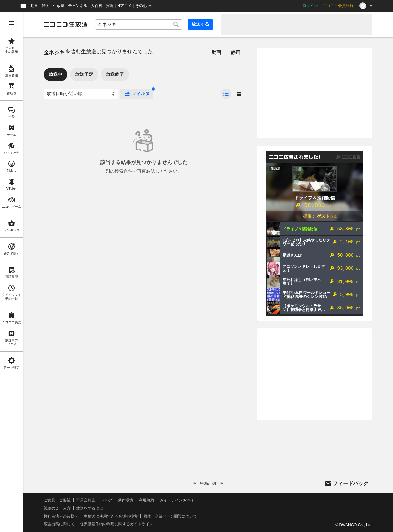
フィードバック (351, 483)
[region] (12, 272)
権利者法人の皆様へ (61, 516)
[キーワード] (139, 24)
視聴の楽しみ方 (57, 508)
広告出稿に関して (59, 524)
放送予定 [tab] (84, 74)
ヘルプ (107, 500)
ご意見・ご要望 (57, 500)
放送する (200, 24)
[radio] (226, 94)
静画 (46, 6)
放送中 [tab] (56, 74)
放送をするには (90, 508)
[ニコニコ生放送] (65, 24)
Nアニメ (124, 6)
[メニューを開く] (12, 23)
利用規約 (146, 500)
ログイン (310, 6)
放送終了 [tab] (115, 74)
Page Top (208, 484)
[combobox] (139, 24)
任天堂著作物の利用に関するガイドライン (117, 524)
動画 (34, 6)
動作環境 (126, 500)
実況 (110, 6)
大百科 (97, 6)
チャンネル (78, 6)
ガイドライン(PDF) (176, 500)
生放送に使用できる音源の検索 (111, 516)
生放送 (59, 6)
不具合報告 (86, 500)
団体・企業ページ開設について (170, 516)
